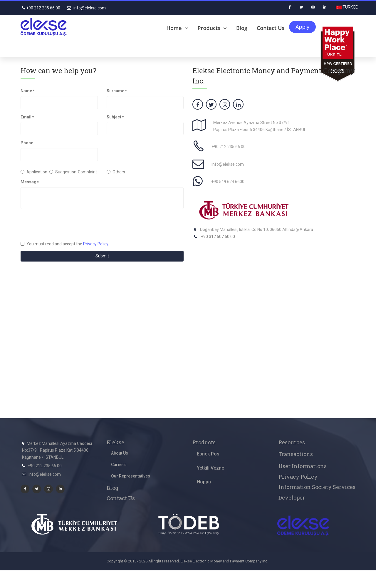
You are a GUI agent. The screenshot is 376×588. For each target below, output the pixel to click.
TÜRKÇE (350, 7)
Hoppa (204, 482)
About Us (120, 453)
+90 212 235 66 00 (41, 8)
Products (212, 28)
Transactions (296, 454)
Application (31, 172)
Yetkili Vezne (210, 468)
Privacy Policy (96, 244)
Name (27, 91)
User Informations (303, 466)
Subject (115, 117)
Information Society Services (317, 487)
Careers (119, 465)
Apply (302, 27)
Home (177, 28)
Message (30, 182)
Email (27, 117)
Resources (292, 442)
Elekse (115, 442)
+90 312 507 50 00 (218, 237)
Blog (242, 28)
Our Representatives (131, 476)
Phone (27, 143)
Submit (102, 256)
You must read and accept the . (65, 244)
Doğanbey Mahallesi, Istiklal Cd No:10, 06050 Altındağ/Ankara (257, 229)
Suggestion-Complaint (73, 172)
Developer (292, 497)
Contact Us (271, 28)
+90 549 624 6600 (228, 182)
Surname (117, 91)
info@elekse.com (86, 8)
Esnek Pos (208, 454)
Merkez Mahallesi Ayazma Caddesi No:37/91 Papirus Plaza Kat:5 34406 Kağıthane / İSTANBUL (57, 450)
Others (116, 172)
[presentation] (65, 225)
